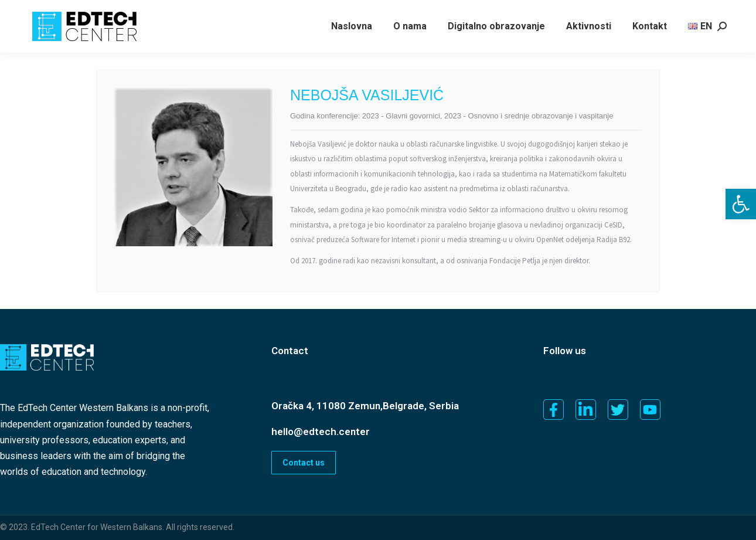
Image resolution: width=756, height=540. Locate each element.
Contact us (304, 463)
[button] (741, 204)
